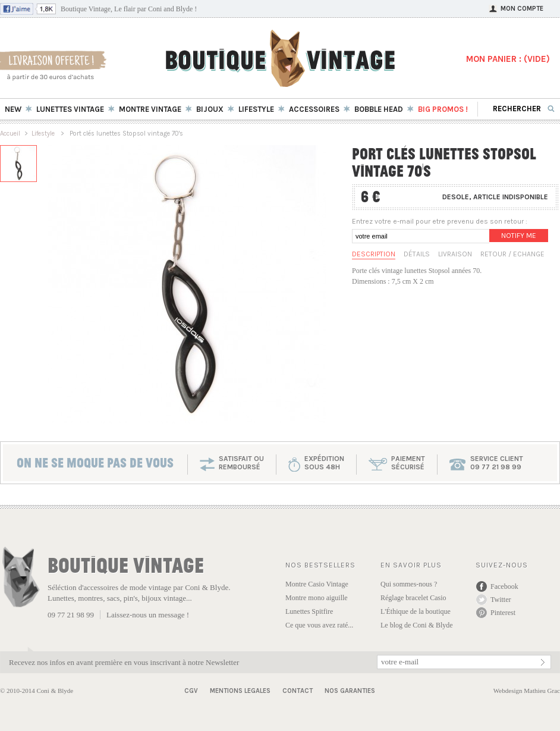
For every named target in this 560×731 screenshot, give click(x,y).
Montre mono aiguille (317, 598)
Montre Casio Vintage (317, 584)
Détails (417, 254)
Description (374, 254)
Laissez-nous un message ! (148, 615)
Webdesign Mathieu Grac (527, 691)
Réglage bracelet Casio (413, 598)
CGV (191, 691)
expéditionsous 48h (324, 463)
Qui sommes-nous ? (409, 584)
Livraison (455, 254)
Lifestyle (44, 134)
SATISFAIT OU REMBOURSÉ (241, 463)
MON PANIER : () (508, 59)
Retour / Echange (512, 254)
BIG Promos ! (443, 109)
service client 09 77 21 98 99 (497, 463)
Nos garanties (350, 691)
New (13, 109)
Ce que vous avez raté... (319, 625)
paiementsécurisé (408, 463)
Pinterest (503, 613)
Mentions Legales (240, 691)
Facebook (504, 586)
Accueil (10, 134)
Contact (298, 691)
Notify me (519, 236)
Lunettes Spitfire (309, 611)
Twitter (501, 600)
